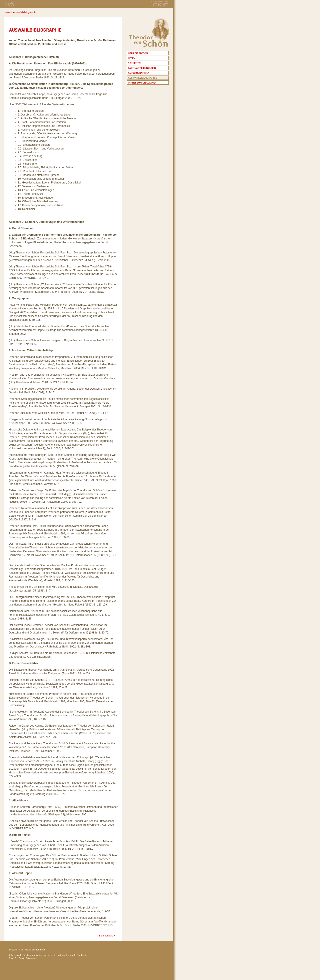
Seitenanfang (106, 936)
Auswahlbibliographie (25, 12)
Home (8, 12)
